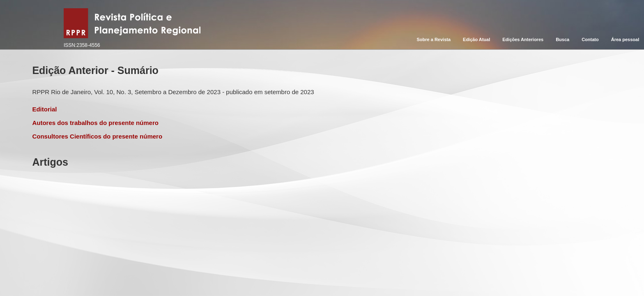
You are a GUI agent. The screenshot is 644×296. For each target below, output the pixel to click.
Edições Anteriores (523, 39)
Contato (590, 39)
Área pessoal (625, 39)
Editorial (44, 109)
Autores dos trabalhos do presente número (95, 123)
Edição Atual (476, 39)
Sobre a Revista (434, 39)
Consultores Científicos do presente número (97, 136)
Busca (562, 39)
